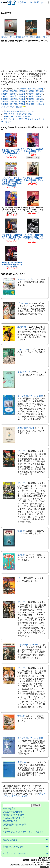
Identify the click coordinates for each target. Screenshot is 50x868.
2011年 (5, 104)
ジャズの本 (23, 350)
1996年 (5, 96)
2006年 (5, 102)
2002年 (13, 99)
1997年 (13, 96)
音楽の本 (22, 716)
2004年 (31, 99)
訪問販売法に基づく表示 (14, 825)
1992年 (13, 94)
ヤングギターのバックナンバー (19, 111)
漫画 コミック (24, 372)
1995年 (39, 94)
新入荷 (19, 107)
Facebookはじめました (14, 818)
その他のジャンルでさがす (15, 853)
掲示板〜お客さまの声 (13, 815)
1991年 (5, 94)
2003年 (22, 99)
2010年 (39, 102)
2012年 (13, 104)
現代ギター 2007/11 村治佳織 (12, 37)
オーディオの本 (25, 279)
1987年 (13, 91)
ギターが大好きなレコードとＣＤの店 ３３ (23, 832)
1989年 (31, 91)
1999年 (31, 96)
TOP (9, 2)
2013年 (22, 104)
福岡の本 (22, 555)
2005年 (39, 99)
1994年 (31, 94)
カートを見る (20, 2)
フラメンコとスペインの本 (30, 396)
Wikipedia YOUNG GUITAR (17, 117)
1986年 (5, 91)
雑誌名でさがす (10, 840)
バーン (21, 578)
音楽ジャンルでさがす (13, 847)
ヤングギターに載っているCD (18, 114)
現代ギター (23, 327)
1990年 (39, 91)
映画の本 (22, 531)
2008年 (22, 102)
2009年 (31, 102)
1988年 (22, 91)
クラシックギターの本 (28, 645)
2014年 (31, 104)
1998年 (22, 96)
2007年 (13, 102)
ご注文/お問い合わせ (38, 2)
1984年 (31, 89)
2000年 (39, 96)
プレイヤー (23, 303)
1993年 (22, 94)
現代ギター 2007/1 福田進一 (32, 37)
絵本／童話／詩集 (26, 428)
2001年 (5, 99)
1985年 (40, 89)
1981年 (23, 89)
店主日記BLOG (10, 821)
